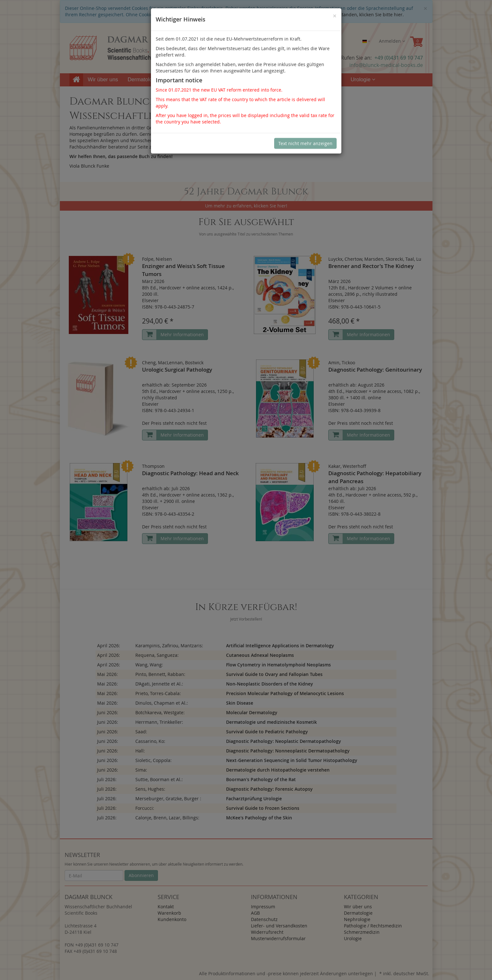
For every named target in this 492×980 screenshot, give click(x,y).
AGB (255, 913)
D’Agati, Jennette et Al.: (159, 684)
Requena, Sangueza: (157, 655)
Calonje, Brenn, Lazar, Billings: (167, 818)
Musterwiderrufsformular (278, 938)
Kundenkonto (172, 919)
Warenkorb (169, 913)
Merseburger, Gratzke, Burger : (168, 799)
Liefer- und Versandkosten (279, 926)
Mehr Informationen (182, 334)
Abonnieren (141, 875)
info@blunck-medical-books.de (386, 65)
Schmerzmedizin (319, 80)
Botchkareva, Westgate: (160, 712)
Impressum (263, 907)
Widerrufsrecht (267, 932)
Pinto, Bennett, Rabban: (160, 674)
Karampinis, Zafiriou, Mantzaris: (169, 646)
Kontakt (166, 907)
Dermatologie (146, 80)
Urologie (363, 80)
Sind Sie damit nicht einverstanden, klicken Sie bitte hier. (343, 15)
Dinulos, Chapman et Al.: (162, 703)
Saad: (141, 732)
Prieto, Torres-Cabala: (158, 693)
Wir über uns (103, 80)
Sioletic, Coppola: (153, 760)
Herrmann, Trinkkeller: (159, 722)
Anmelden (392, 41)
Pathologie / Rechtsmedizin (252, 80)
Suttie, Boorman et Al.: (159, 779)
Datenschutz (264, 919)
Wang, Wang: (149, 665)
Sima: (141, 770)
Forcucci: (145, 808)
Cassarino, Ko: (150, 741)
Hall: (140, 751)
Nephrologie (191, 80)
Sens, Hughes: (150, 789)
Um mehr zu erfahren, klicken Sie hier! (246, 206)
